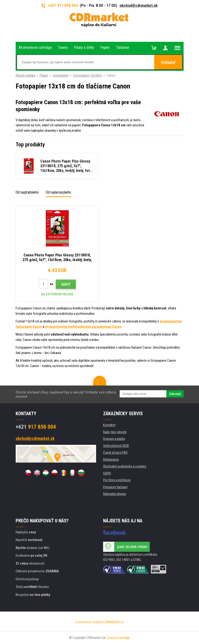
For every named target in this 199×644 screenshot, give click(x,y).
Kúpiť (66, 285)
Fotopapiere (61, 75)
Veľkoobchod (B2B (116, 446)
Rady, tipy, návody (115, 432)
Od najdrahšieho (27, 192)
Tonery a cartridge (118, 638)
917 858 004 (36, 427)
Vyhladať (168, 62)
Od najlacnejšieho (58, 192)
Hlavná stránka (25, 75)
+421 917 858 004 (60, 5)
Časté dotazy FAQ (115, 453)
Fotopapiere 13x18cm (88, 75)
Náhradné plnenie (115, 494)
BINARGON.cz (115, 622)
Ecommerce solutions (90, 622)
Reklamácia (111, 460)
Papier (44, 75)
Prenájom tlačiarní (115, 487)
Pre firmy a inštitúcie (117, 480)
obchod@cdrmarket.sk (138, 5)
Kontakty (109, 425)
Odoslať (175, 394)
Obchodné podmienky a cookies (125, 466)
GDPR (107, 473)
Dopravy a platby (114, 439)
